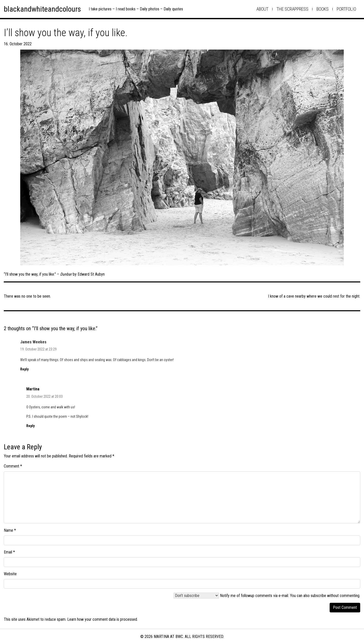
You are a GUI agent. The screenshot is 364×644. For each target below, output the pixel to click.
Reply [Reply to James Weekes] (24, 369)
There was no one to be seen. (27, 296)
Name (10, 530)
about (262, 9)
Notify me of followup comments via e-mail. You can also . (267, 596)
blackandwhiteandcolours (42, 9)
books (323, 9)
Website (10, 574)
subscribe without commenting (335, 596)
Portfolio (346, 9)
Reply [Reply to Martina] (30, 426)
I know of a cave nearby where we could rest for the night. (314, 296)
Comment (13, 466)
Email (9, 552)
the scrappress (292, 9)
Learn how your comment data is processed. (103, 619)
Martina (33, 389)
